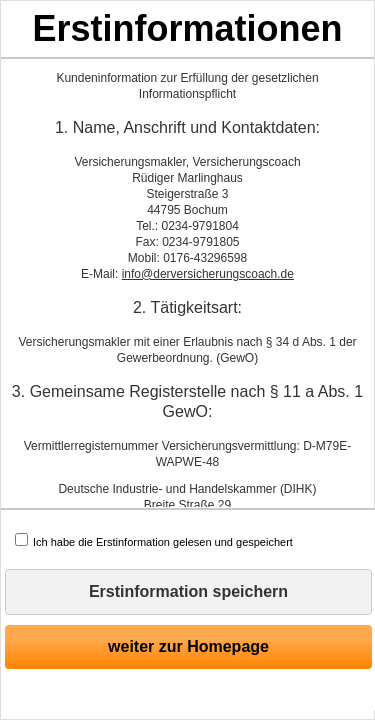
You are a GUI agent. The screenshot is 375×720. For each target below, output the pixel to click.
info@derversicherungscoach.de (208, 274)
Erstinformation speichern (188, 591)
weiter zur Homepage (188, 646)
